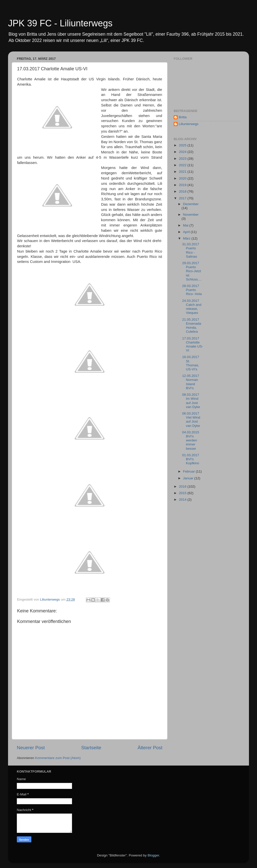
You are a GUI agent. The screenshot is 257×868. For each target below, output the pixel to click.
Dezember (191, 204)
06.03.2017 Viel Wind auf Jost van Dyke (191, 420)
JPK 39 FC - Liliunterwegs (60, 23)
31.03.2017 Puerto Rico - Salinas (191, 250)
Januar (189, 478)
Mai (186, 225)
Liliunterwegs (189, 124)
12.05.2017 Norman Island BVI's (191, 382)
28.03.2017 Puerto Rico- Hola (192, 290)
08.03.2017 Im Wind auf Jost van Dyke (191, 401)
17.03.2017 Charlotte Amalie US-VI (193, 344)
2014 (183, 500)
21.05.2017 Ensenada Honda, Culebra (192, 326)
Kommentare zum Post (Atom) (58, 758)
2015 (183, 493)
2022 (183, 165)
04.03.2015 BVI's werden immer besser (191, 440)
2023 (183, 159)
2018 (183, 191)
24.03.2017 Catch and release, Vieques (192, 307)
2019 (183, 185)
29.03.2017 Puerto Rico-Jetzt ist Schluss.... (192, 271)
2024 (183, 152)
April (187, 232)
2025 (183, 145)
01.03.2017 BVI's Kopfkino (191, 459)
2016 (183, 486)
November (191, 215)
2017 (183, 198)
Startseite (91, 748)
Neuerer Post (31, 748)
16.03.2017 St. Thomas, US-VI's (191, 363)
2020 (183, 178)
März (187, 238)
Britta (183, 117)
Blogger (153, 855)
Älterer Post (150, 748)
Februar (189, 471)
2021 (183, 172)
